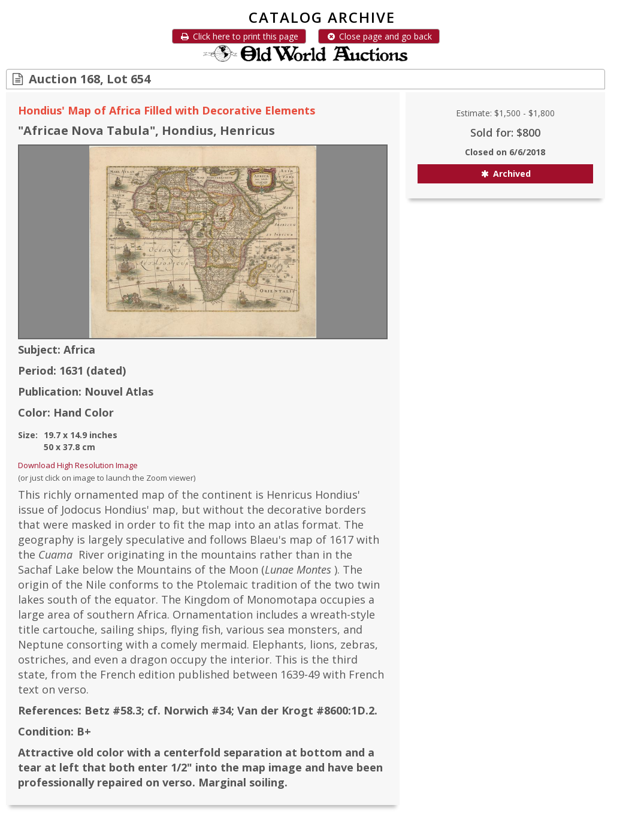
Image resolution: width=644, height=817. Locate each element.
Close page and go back (379, 36)
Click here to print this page (239, 36)
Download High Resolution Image (78, 465)
